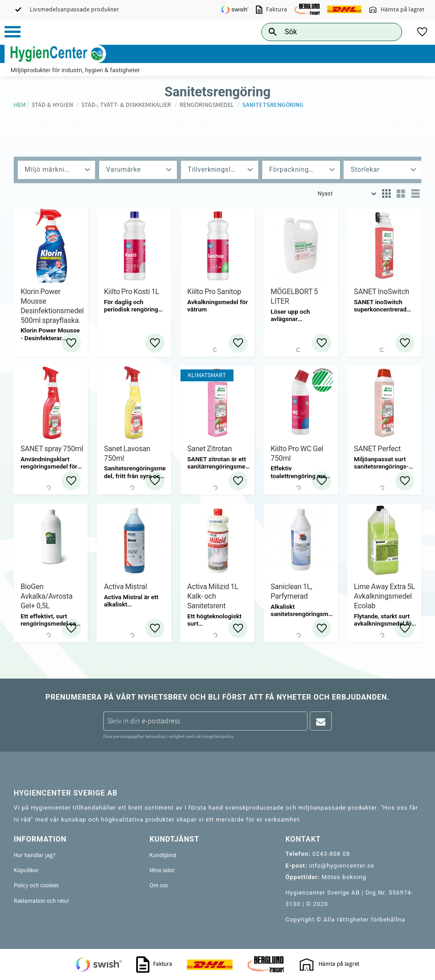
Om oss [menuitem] (159, 885)
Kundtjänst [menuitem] (163, 855)
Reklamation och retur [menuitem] (42, 901)
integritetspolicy (217, 736)
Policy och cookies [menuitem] (36, 885)
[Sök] (388, 32)
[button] (13, 32)
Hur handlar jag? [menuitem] (35, 855)
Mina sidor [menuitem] (162, 870)
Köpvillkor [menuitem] (26, 870)
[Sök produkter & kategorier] (321, 32)
